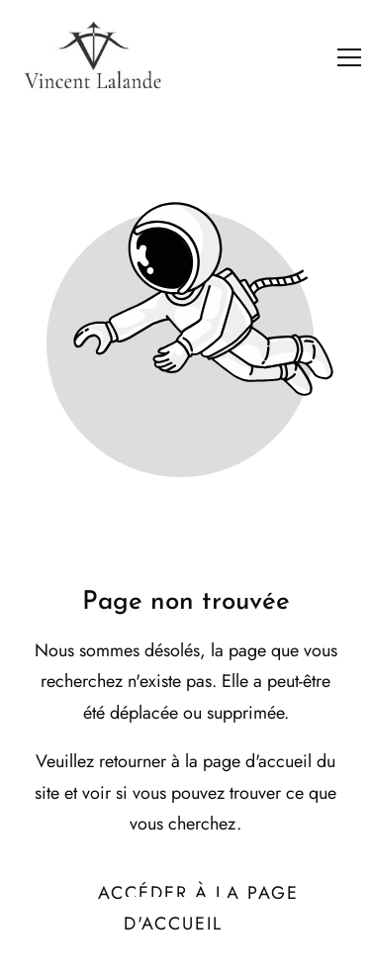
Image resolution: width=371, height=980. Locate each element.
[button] (349, 57)
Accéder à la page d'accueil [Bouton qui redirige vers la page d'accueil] (198, 909)
